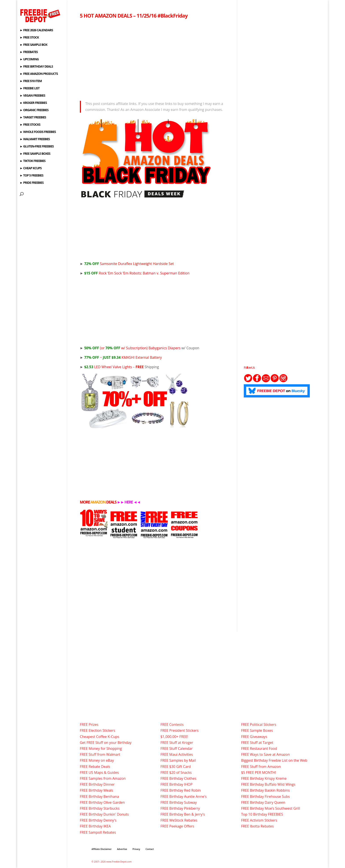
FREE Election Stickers (98, 730)
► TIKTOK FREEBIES (33, 161)
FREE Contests (172, 725)
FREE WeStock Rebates (179, 820)
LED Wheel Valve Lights (108, 367)
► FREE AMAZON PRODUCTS (39, 74)
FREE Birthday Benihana (99, 796)
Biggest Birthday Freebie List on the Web (274, 760)
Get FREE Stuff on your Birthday (106, 743)
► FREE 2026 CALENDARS (36, 30)
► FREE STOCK (29, 38)
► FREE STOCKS (30, 125)
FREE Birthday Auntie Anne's (184, 796)
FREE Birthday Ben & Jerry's (183, 814)
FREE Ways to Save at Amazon (265, 754)
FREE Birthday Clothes (178, 778)
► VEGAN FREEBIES (32, 96)
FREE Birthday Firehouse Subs (265, 796)
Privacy (136, 849)
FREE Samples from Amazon (103, 778)
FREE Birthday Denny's (98, 820)
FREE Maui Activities (177, 754)
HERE (128, 502)
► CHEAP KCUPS (31, 168)
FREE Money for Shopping (101, 748)
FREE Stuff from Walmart (100, 754)
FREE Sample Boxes (257, 730)
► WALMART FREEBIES (35, 139)
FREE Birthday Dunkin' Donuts (104, 814)
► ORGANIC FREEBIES (34, 110)
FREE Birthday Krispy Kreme (264, 778)
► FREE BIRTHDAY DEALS (36, 67)
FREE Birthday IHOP (176, 784)
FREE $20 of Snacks (176, 772)
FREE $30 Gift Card (176, 767)
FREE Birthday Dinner (97, 784)
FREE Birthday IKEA (95, 826)
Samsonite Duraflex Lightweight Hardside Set (129, 264)
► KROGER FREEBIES (33, 103)
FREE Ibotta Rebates (257, 826)
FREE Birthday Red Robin (181, 790)
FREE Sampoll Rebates (98, 832)
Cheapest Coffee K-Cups (100, 737)
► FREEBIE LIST (30, 88)
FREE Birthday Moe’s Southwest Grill (271, 808)
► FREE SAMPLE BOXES (35, 154)
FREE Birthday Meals (96, 790)
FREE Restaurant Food (259, 748)
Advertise (122, 849)
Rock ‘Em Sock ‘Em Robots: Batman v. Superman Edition (137, 273)
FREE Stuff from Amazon (261, 767)
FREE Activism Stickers (259, 820)
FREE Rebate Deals (95, 767)
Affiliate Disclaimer (102, 849)
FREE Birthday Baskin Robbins (265, 790)
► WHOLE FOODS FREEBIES (38, 132)
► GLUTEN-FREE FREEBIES (37, 147)
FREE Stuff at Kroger (177, 743)
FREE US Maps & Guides (99, 772)
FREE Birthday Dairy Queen (263, 802)
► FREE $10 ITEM (31, 81)
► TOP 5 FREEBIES (32, 176)
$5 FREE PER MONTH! (259, 772)
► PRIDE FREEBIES (32, 183)
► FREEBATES (29, 52)
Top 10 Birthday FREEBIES (262, 814)
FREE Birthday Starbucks (100, 808)
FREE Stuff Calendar (176, 748)
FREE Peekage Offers (177, 826)
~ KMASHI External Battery (123, 357)
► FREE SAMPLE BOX (34, 45)
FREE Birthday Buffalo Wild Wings (268, 784)
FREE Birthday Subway (179, 802)
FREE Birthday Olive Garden (102, 802)
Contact (150, 849)
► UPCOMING (29, 59)
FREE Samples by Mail (178, 760)
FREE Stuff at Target (257, 743)
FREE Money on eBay (97, 760)
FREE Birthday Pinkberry (180, 808)
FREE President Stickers (179, 730)
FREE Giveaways (254, 737)
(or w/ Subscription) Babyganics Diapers (132, 348)
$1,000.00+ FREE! (174, 737)
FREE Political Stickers (259, 725)
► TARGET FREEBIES (33, 118)
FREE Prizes (89, 725)
